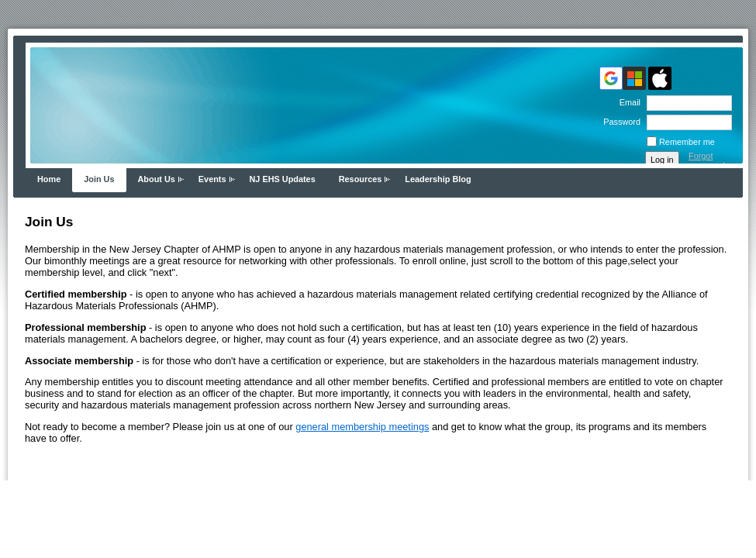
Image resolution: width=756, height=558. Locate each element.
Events (212, 179)
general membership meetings (362, 427)
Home (49, 179)
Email (627, 102)
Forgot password (707, 160)
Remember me (687, 142)
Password (619, 122)
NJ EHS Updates (283, 179)
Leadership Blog (438, 179)
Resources (361, 179)
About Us (157, 179)
